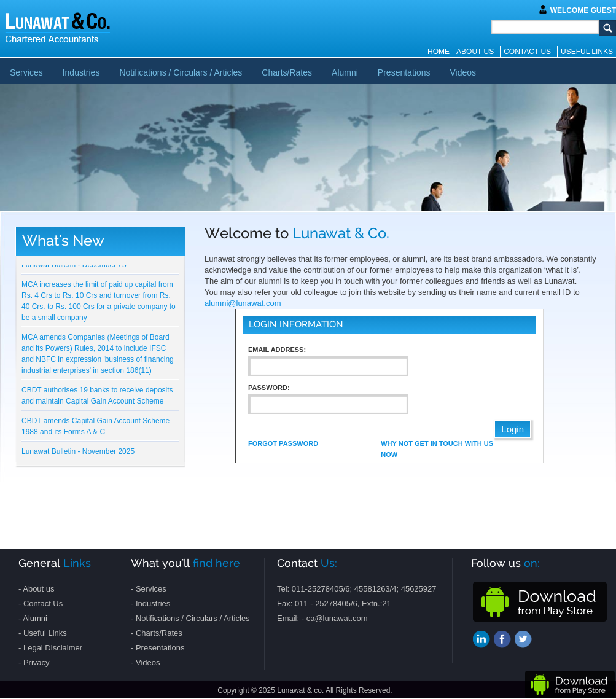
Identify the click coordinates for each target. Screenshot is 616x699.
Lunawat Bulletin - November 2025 (78, 452)
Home (439, 52)
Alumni (345, 72)
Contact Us (527, 52)
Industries (81, 72)
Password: (269, 388)
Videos (463, 72)
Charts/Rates (287, 72)
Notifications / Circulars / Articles (181, 72)
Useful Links (587, 52)
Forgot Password (283, 443)
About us (475, 52)
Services (26, 72)
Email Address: (277, 349)
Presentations (404, 72)
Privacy (37, 662)
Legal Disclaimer (53, 648)
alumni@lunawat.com (243, 303)
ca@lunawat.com (337, 618)
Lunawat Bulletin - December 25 (74, 265)
